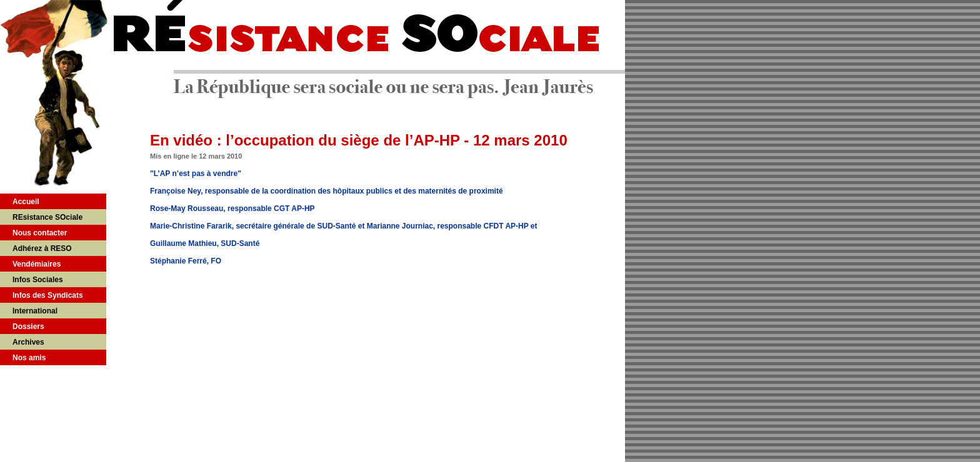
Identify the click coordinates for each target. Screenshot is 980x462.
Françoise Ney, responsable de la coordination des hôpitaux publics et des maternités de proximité (327, 191)
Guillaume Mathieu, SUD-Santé (205, 243)
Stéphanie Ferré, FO (186, 261)
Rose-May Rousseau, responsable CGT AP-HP (232, 209)
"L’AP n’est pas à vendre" (196, 174)
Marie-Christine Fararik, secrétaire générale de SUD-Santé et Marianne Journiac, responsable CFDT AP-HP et (344, 226)
